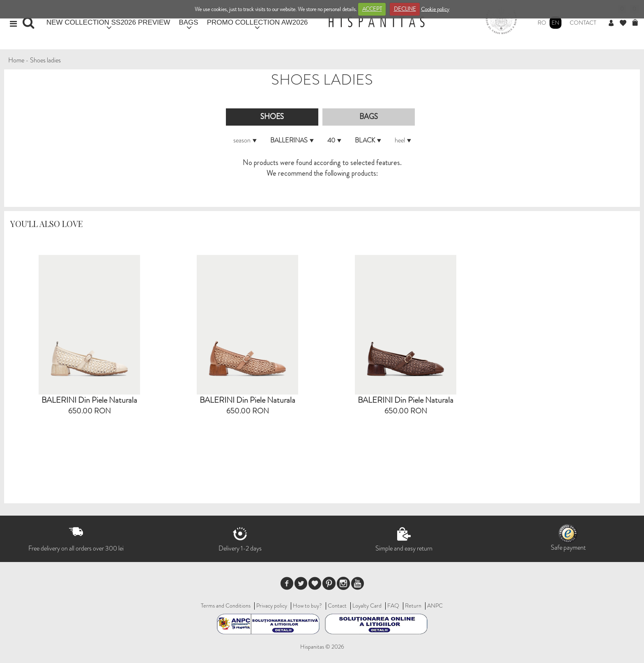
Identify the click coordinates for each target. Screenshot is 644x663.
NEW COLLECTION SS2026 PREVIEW (108, 22)
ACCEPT (372, 9)
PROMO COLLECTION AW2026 (258, 22)
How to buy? (307, 606)
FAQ (393, 606)
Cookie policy (435, 9)
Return (413, 606)
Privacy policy (272, 606)
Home (16, 60)
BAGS (188, 22)
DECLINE (405, 9)
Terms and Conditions (226, 606)
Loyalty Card (367, 606)
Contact (583, 23)
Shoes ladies (45, 60)
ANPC (435, 606)
